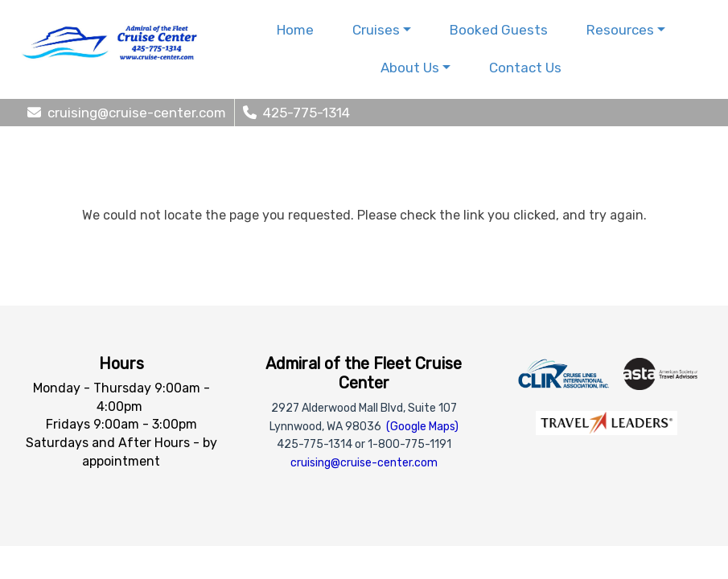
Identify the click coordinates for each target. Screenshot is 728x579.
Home (295, 30)
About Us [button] (410, 68)
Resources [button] (620, 30)
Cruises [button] (376, 30)
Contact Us (525, 68)
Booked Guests (499, 30)
